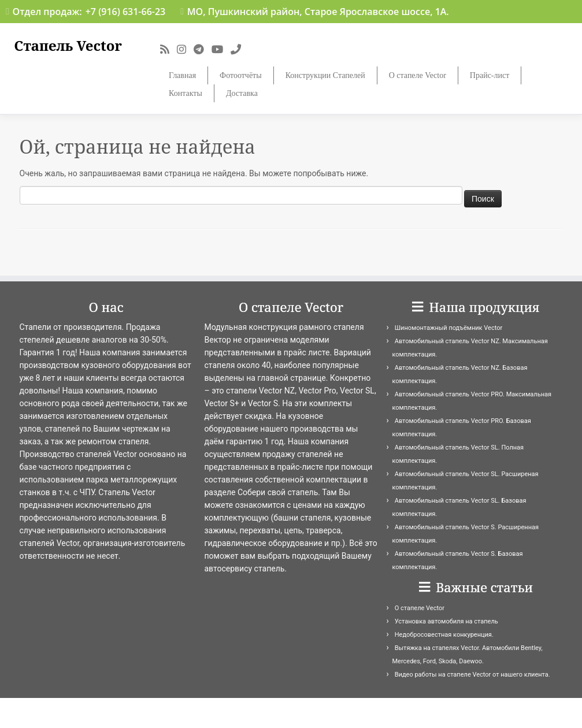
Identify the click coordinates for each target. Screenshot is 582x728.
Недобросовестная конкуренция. (444, 635)
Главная (182, 75)
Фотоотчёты (241, 75)
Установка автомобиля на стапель (446, 621)
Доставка (242, 93)
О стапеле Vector (418, 75)
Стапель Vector (68, 46)
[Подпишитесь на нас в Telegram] (203, 49)
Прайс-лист (490, 75)
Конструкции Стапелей (325, 75)
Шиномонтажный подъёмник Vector (448, 328)
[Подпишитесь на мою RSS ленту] (168, 49)
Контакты (186, 93)
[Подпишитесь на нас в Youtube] (221, 49)
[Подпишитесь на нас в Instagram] (185, 49)
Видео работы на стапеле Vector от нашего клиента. (472, 675)
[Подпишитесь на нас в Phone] (240, 49)
